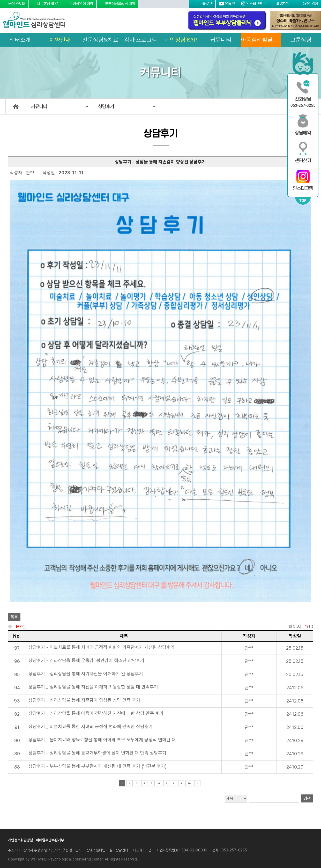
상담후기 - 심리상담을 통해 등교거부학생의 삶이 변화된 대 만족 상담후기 (97, 753)
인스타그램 (252, 4)
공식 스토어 (14, 4)
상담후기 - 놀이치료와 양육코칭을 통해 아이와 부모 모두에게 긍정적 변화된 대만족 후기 (105, 740)
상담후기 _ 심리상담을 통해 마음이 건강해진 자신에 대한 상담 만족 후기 (96, 713)
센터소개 (20, 40)
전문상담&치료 (100, 40)
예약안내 (60, 40)
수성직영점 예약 (79, 4)
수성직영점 (307, 4)
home (16, 106)
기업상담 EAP (181, 40)
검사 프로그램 (140, 40)
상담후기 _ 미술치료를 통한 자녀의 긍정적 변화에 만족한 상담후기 (91, 726)
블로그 (202, 4)
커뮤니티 (221, 40)
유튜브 (227, 4)
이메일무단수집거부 (50, 840)
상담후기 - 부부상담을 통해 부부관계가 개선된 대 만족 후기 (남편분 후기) (98, 766)
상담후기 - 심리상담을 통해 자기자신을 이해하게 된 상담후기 (86, 674)
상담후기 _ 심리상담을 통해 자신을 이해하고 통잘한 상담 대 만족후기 (93, 687)
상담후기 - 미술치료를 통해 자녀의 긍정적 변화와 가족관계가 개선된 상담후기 (102, 647)
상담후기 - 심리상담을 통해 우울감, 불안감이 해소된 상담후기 (86, 660)
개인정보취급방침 (20, 840)
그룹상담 (301, 40)
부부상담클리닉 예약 (117, 4)
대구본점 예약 (45, 4)
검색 (307, 798)
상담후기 (106, 106)
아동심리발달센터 (261, 40)
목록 (14, 617)
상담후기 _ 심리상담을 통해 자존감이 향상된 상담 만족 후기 (84, 700)
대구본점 (279, 4)
